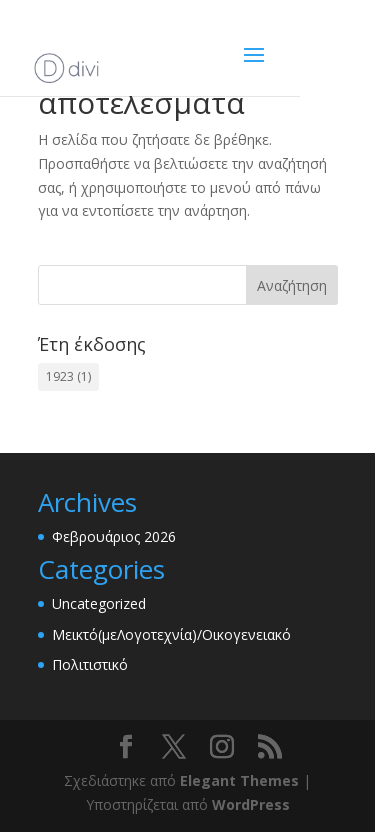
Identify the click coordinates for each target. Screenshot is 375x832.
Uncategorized (99, 603)
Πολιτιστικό (90, 664)
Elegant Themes (239, 780)
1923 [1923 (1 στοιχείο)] (68, 376)
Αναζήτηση (292, 285)
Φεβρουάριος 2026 (114, 536)
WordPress (251, 804)
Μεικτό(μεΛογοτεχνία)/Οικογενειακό (171, 634)
